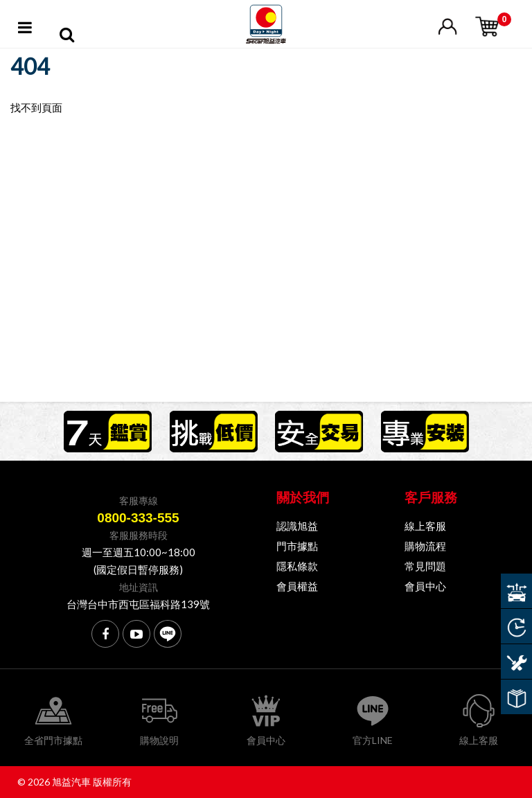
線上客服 (425, 526)
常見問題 (425, 566)
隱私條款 (297, 566)
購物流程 (425, 546)
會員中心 (425, 586)
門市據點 (297, 546)
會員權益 (297, 586)
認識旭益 (297, 526)
